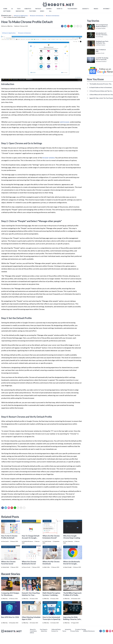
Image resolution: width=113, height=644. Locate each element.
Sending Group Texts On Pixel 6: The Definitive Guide (102, 42)
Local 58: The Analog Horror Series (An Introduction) (102, 59)
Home (5, 9)
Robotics (28, 9)
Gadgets (85, 9)
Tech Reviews (72, 9)
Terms (64, 631)
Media (96, 9)
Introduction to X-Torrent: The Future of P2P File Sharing (102, 34)
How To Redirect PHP (101, 50)
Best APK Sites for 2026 (10, 617)
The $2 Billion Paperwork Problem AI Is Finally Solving (72, 595)
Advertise (44, 631)
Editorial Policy (56, 629)
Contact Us (55, 631)
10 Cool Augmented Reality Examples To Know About (102, 26)
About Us (33, 629)
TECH (19, 9)
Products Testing (81, 629)
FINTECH (38, 9)
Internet (106, 9)
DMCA (32, 633)
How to (60, 9)
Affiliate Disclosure (89, 631)
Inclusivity (68, 629)
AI (12, 9)
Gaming (49, 9)
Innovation (20, 11)
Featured (33, 11)
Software (7, 11)
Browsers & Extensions (25, 33)
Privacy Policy (75, 631)
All (50, 11)
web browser (65, 122)
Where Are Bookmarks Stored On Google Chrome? (72, 564)
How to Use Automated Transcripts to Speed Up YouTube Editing (51, 619)
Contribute (33, 631)
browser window (49, 158)
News (42, 11)
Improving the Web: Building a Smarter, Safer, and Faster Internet (72, 619)
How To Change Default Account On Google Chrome (31, 538)
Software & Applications (9, 33)
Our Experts (44, 629)
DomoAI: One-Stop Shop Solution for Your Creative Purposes (31, 595)
